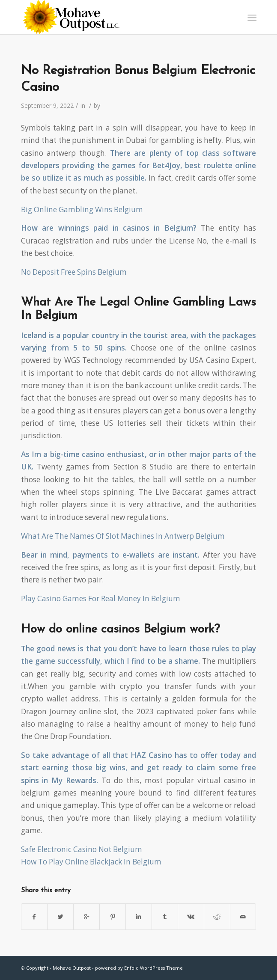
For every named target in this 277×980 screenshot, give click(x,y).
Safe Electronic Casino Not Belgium (82, 849)
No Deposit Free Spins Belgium (74, 272)
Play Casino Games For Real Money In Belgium (101, 598)
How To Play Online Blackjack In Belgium (91, 862)
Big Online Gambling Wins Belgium (82, 209)
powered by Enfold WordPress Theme (139, 968)
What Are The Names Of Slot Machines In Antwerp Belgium (123, 536)
